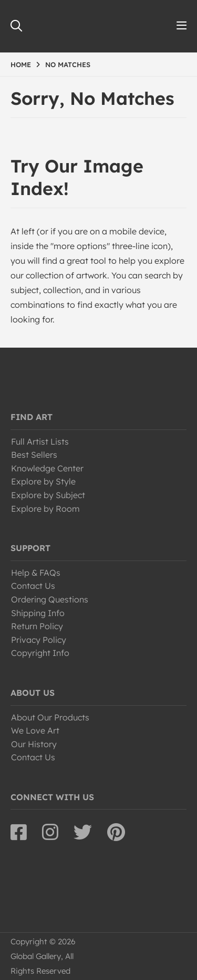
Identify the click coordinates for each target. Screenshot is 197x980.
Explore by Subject (48, 495)
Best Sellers (34, 455)
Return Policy (37, 626)
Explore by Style (43, 481)
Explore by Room (45, 509)
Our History (34, 744)
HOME (21, 64)
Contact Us (33, 586)
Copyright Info (40, 653)
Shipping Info (38, 613)
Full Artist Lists (40, 441)
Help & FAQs (36, 573)
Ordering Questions (50, 599)
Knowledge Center (47, 468)
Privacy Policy (39, 640)
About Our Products (50, 717)
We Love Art (35, 730)
